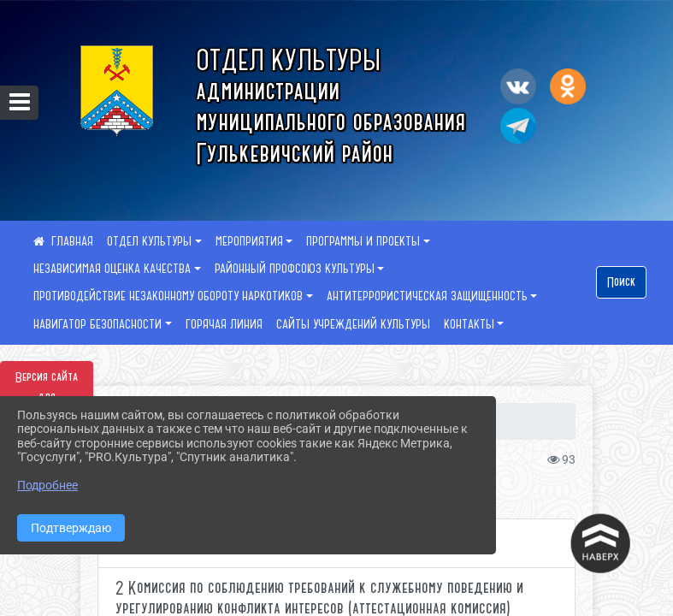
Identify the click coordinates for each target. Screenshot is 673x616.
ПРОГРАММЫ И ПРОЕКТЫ (363, 241)
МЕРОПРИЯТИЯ (249, 241)
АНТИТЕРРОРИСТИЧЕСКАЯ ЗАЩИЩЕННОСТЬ (427, 296)
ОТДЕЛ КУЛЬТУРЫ (149, 241)
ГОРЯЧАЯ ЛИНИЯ (224, 324)
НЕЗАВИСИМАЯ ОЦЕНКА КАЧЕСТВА (112, 269)
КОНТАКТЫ (469, 324)
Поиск (621, 282)
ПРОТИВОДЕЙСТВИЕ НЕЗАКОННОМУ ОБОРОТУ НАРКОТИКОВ (168, 296)
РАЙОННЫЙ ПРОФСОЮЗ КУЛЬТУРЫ (295, 269)
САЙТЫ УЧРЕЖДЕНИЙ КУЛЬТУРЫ (353, 324)
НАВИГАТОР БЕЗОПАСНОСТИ (97, 324)
